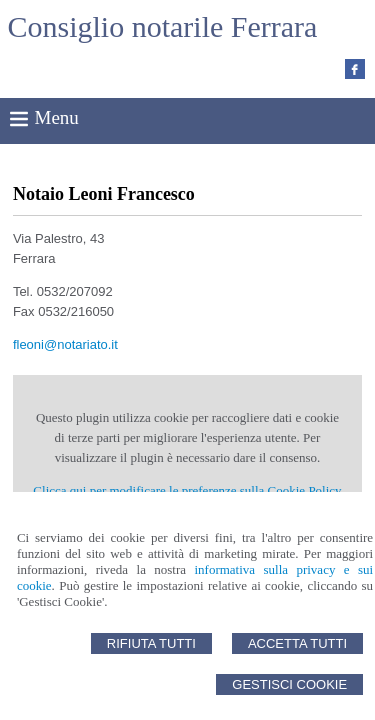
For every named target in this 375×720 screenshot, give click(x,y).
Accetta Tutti (297, 643)
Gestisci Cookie (289, 684)
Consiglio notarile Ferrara (163, 26)
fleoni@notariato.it (65, 344)
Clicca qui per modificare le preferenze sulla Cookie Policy (187, 490)
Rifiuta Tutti (151, 643)
